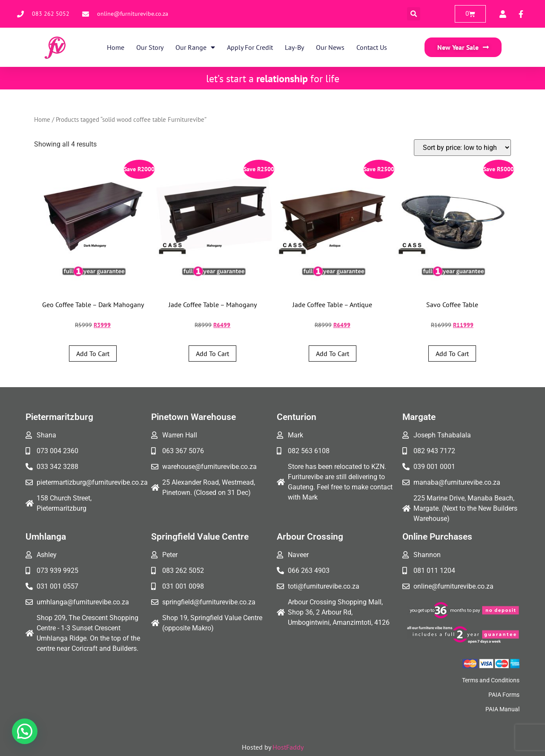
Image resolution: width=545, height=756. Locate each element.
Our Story (150, 47)
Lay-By (294, 47)
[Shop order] (462, 148)
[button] (414, 14)
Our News (330, 47)
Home (116, 47)
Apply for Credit (250, 47)
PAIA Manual (502, 709)
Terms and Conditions (491, 680)
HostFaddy (288, 747)
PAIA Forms (504, 695)
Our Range (195, 47)
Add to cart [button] (93, 354)
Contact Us (372, 47)
